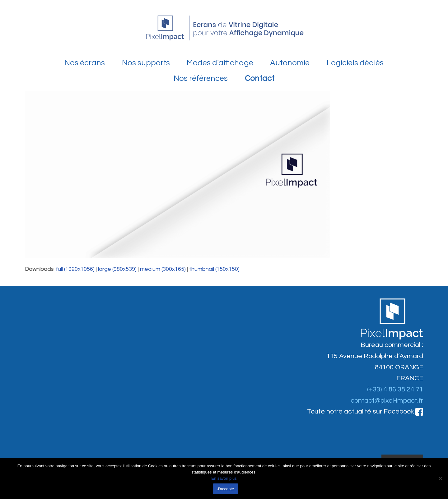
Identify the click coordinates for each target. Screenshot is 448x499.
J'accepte (226, 489)
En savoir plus (224, 478)
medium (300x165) (163, 269)
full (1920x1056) (75, 269)
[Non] (440, 478)
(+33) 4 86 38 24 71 (395, 389)
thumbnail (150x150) (214, 269)
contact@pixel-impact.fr (387, 401)
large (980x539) (117, 269)
